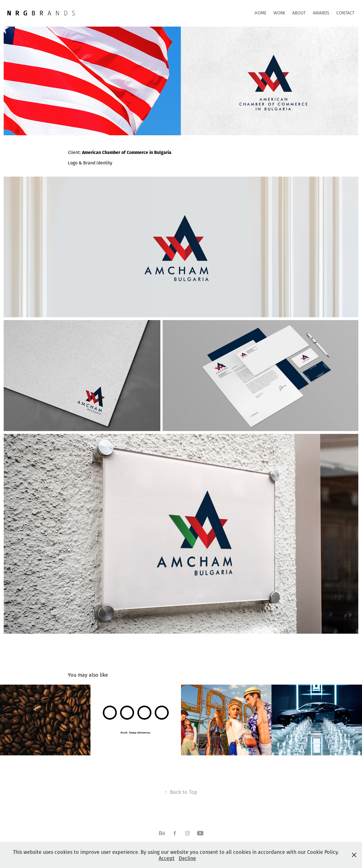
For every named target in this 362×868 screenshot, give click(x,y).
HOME (260, 13)
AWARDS (321, 13)
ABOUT (299, 13)
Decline (187, 858)
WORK (279, 13)
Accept (167, 858)
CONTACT (345, 13)
